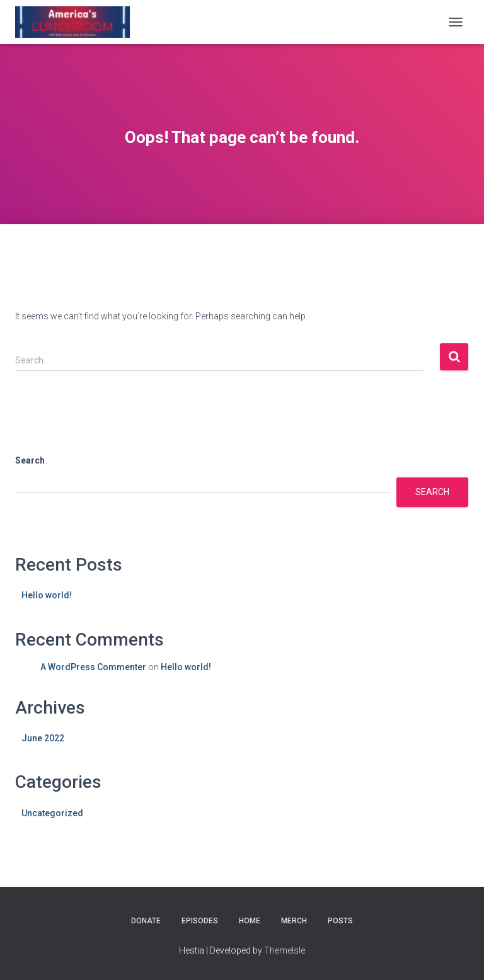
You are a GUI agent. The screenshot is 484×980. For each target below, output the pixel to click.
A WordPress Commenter (93, 667)
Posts (340, 921)
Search (30, 460)
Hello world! (47, 595)
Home (250, 921)
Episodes (200, 921)
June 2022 (43, 738)
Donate (146, 921)
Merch (294, 921)
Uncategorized (52, 813)
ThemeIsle (285, 950)
